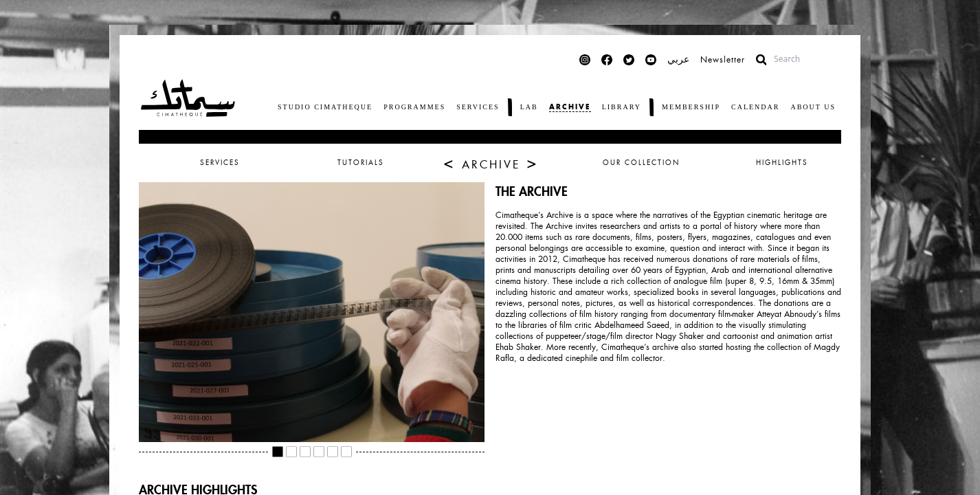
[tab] (490, 163)
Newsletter (723, 60)
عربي (678, 59)
